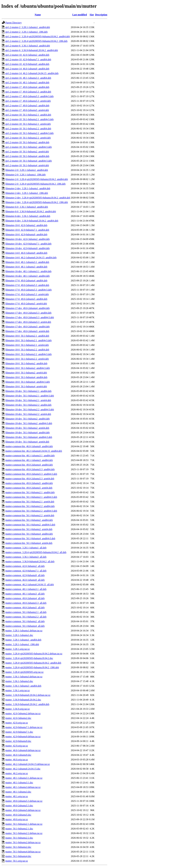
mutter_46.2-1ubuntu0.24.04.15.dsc (23, 769)
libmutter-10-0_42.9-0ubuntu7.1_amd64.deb (27, 230)
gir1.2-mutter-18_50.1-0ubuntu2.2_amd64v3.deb (29, 133)
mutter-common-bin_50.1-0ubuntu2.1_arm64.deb (30, 502)
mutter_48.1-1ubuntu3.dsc (18, 792)
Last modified (80, 15)
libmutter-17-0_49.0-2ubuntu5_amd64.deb (26, 299)
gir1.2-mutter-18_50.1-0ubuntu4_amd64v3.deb (29, 161)
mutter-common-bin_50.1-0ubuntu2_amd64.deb (29, 520)
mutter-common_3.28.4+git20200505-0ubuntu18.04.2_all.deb (36, 552)
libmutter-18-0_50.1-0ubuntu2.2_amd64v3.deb (28, 354)
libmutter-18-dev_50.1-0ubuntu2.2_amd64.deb (28, 405)
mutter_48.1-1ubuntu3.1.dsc (19, 783)
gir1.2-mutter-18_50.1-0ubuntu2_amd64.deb (27, 142)
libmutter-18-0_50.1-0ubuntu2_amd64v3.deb (28, 368)
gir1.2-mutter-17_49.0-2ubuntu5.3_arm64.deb (28, 101)
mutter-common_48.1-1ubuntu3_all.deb (25, 594)
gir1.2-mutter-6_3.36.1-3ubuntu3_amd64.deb (28, 46)
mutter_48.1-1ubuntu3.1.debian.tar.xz (24, 778)
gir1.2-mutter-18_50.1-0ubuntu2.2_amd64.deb (28, 129)
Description (101, 15)
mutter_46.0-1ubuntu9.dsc (18, 755)
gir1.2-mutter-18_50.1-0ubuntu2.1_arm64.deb (28, 124)
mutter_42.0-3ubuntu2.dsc (18, 718)
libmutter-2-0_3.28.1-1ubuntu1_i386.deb (25, 175)
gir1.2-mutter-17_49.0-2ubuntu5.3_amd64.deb (28, 92)
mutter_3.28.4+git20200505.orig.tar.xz (24, 672)
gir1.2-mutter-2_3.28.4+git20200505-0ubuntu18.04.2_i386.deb (36, 41)
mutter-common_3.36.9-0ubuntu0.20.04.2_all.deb (30, 561)
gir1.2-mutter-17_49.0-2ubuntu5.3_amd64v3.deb (29, 96)
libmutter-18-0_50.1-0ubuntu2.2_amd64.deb (27, 350)
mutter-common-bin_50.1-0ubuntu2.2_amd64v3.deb (31, 511)
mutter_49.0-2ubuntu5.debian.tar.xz (23, 810)
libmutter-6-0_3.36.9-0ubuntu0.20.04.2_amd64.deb (31, 211)
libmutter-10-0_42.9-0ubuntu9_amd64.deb (26, 235)
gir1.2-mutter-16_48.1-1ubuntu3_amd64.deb (27, 83)
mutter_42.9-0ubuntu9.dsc (18, 741)
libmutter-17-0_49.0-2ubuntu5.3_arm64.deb (27, 294)
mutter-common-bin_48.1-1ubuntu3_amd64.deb (29, 460)
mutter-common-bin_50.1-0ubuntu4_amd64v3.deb (30, 538)
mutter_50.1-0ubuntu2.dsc (18, 847)
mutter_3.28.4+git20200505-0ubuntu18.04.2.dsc (29, 658)
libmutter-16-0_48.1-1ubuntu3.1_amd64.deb (27, 262)
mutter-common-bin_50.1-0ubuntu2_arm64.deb (29, 529)
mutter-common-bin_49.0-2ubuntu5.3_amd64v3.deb (31, 474)
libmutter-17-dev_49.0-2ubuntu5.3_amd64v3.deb (30, 317)
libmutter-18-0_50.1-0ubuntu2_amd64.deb (26, 363)
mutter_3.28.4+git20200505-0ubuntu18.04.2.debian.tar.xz (34, 654)
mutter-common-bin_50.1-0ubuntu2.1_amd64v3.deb (31, 497)
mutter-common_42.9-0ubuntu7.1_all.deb (26, 571)
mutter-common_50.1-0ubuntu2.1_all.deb (26, 612)
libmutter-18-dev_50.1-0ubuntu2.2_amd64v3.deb (30, 410)
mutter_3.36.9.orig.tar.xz (18, 709)
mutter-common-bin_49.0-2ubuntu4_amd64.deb (29, 465)
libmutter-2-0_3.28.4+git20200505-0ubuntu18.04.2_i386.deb (35, 184)
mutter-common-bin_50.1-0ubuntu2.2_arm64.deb (30, 515)
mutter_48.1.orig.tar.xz (17, 796)
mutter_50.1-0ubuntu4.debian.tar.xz (23, 852)
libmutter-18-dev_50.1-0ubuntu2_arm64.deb (27, 428)
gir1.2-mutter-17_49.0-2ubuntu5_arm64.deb (27, 110)
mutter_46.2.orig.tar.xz (17, 773)
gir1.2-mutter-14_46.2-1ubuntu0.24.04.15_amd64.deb (32, 73)
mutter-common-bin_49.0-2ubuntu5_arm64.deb (29, 488)
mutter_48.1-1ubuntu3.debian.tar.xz (23, 787)
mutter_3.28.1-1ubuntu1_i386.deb (22, 644)
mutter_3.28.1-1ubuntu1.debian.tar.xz (24, 631)
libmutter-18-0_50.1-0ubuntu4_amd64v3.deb (28, 382)
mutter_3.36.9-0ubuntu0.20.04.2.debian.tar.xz (28, 695)
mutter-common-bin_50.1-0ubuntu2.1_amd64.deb (30, 492)
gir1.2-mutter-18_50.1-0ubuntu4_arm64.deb (27, 165)
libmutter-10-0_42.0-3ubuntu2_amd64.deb (26, 225)
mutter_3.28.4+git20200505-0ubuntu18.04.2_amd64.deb (33, 663)
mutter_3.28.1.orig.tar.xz (18, 649)
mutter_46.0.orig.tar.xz (17, 760)
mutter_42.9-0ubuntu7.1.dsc (19, 732)
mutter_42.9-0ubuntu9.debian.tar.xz (23, 737)
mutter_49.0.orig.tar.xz (17, 819)
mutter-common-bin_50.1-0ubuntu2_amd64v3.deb (30, 525)
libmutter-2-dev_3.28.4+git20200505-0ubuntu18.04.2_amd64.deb (38, 198)
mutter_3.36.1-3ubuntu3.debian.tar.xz (24, 677)
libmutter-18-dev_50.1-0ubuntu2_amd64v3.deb (29, 423)
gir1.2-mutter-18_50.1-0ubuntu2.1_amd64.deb (28, 115)
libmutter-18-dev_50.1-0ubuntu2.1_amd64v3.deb (30, 396)
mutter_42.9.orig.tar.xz (17, 746)
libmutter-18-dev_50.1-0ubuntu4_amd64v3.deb (29, 437)
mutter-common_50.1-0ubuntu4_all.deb (25, 626)
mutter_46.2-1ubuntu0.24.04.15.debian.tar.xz (28, 764)
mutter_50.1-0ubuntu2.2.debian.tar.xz (24, 833)
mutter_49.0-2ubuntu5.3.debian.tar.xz (24, 801)
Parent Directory (13, 23)
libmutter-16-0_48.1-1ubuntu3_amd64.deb (26, 267)
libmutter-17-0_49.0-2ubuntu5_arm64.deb (26, 304)
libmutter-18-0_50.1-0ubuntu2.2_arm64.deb (27, 359)
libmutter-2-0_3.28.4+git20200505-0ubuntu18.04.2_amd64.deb (37, 179)
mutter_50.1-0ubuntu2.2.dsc (19, 838)
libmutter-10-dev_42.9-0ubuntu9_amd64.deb (28, 248)
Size (92, 15)
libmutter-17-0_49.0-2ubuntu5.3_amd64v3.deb (28, 290)
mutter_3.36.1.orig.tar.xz (18, 690)
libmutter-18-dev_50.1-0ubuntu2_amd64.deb (28, 419)
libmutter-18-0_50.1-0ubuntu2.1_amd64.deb (27, 336)
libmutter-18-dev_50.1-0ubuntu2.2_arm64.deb (28, 414)
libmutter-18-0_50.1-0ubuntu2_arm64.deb (26, 373)
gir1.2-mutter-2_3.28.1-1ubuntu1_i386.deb (26, 32)
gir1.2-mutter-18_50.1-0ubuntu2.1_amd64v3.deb (29, 119)
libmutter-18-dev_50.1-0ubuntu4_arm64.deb (27, 442)
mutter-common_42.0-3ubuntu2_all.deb (25, 566)
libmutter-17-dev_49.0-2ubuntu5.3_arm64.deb (28, 322)
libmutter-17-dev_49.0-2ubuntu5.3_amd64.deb (28, 313)
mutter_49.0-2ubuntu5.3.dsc (19, 806)
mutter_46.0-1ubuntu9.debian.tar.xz (23, 750)
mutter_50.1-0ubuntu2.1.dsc (19, 829)
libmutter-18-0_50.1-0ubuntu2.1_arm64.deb (27, 345)
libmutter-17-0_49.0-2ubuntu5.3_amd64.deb (27, 285)
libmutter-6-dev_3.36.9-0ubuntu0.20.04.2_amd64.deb (32, 221)
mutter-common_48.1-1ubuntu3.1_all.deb (26, 589)
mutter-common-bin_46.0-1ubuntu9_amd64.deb (29, 446)
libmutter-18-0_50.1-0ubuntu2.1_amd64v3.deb (28, 340)
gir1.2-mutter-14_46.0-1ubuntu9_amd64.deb (27, 69)
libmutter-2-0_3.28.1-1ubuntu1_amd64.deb (27, 170)
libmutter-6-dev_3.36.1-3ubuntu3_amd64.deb (28, 216)
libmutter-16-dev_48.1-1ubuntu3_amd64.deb (28, 276)
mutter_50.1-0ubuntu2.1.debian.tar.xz (24, 824)
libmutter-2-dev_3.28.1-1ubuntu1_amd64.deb (28, 188)
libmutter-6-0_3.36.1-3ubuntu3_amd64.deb (27, 207)
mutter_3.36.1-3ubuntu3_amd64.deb (23, 686)
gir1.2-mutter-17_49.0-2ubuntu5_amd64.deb (27, 106)
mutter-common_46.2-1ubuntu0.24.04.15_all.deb (30, 585)
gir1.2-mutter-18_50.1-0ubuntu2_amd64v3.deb (29, 147)
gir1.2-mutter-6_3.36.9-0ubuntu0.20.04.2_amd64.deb (32, 50)
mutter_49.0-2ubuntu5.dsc (18, 815)
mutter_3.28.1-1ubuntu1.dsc (19, 635)
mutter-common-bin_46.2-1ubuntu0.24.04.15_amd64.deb (34, 451)
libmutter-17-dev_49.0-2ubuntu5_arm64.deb (27, 331)
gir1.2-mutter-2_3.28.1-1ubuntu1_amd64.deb (28, 27)
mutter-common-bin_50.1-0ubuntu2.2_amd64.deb (30, 506)
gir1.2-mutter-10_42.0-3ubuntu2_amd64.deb (27, 55)
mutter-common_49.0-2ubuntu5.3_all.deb (26, 603)
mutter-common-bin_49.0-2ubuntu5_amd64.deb (29, 483)
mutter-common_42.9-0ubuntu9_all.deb (25, 575)
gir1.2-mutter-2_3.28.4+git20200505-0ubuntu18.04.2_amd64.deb (38, 36)
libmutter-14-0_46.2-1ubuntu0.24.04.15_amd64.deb (31, 258)
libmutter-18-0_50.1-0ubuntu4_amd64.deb (26, 377)
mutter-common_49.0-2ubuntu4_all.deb (25, 598)
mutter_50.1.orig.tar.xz (17, 861)
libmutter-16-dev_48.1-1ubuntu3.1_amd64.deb (28, 271)
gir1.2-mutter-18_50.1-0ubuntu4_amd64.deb (27, 156)
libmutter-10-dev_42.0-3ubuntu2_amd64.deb (28, 239)
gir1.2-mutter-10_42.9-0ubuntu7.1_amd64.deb (28, 59)
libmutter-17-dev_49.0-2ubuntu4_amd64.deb (28, 308)
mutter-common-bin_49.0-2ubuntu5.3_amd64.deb (30, 469)
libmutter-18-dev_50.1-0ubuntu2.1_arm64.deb (28, 400)
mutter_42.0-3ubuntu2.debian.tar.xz (23, 713)
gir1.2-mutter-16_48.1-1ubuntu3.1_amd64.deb (28, 78)
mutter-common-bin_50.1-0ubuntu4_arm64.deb (29, 543)
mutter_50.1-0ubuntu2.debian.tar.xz (23, 842)
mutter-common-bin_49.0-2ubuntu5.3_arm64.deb (30, 479)
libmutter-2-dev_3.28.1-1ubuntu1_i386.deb (27, 193)
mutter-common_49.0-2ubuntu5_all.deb (25, 608)
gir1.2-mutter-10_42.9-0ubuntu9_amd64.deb (27, 64)
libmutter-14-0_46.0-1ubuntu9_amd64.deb (26, 253)
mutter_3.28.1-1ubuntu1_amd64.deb (23, 640)
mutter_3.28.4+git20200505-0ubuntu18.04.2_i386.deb (32, 667)
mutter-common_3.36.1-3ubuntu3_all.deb (26, 557)
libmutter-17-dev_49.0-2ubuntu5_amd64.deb (28, 327)
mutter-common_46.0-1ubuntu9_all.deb (25, 580)
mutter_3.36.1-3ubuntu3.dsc (19, 681)
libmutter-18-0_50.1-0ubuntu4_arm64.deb (26, 386)
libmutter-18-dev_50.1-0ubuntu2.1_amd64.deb (28, 391)
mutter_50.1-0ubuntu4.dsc (18, 856)
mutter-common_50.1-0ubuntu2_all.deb (25, 621)
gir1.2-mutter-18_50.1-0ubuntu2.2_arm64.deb (28, 138)
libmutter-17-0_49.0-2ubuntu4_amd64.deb (26, 281)
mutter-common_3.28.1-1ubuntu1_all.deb (26, 548)
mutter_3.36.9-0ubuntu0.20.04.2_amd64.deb (27, 704)
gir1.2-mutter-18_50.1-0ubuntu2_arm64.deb (27, 152)
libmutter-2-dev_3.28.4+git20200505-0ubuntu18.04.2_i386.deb (37, 202)
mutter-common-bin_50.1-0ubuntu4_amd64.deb (29, 534)
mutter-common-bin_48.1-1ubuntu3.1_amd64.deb (30, 456)
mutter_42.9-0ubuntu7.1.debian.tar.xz (24, 727)
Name (38, 15)
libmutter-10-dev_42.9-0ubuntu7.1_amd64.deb (28, 244)
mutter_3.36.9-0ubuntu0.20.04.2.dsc (23, 700)
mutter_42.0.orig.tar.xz (17, 723)
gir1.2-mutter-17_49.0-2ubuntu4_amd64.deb (27, 87)
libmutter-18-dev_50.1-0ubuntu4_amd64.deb (28, 433)
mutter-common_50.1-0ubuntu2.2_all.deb (26, 617)
